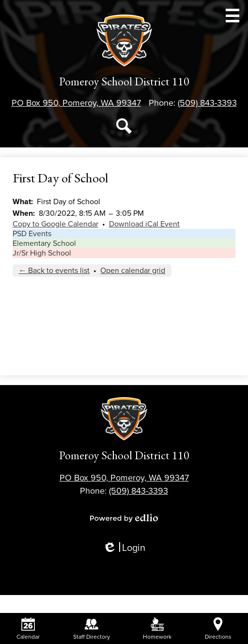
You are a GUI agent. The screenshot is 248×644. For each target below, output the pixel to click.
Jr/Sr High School (42, 253)
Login (124, 548)
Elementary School (44, 243)
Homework (157, 629)
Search (124, 128)
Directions (218, 629)
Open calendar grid (133, 271)
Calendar (28, 629)
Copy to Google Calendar (55, 224)
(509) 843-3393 (207, 103)
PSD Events (32, 234)
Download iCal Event (144, 224)
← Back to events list (54, 271)
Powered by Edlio (124, 518)
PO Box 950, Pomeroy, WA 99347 (76, 103)
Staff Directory (92, 629)
